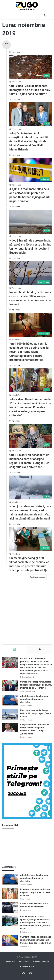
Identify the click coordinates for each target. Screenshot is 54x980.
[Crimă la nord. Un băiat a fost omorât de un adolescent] (10, 908)
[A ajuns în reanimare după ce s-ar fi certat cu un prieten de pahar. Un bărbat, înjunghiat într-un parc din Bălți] (31, 170)
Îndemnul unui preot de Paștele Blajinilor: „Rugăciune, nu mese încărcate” (35, 892)
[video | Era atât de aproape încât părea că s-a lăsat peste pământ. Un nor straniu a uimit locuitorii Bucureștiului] (31, 222)
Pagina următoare (40, 577)
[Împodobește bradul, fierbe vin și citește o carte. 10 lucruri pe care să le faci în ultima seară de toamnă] (31, 273)
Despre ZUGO (11, 962)
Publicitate (35, 962)
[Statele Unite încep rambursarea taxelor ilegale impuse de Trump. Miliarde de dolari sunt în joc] (10, 686)
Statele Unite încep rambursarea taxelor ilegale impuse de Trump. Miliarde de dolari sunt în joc (36, 685)
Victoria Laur (16, 82)
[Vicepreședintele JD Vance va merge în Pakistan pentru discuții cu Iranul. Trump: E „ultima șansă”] (10, 728)
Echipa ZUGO (23, 962)
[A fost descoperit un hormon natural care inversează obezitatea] (10, 700)
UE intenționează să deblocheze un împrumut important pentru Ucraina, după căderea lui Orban (36, 940)
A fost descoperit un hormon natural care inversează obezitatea (34, 699)
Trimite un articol (27, 966)
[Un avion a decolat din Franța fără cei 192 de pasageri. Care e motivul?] (10, 714)
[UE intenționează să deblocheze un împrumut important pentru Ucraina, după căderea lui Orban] (10, 941)
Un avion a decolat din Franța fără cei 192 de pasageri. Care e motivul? (35, 713)
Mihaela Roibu (17, 340)
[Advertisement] (27, 613)
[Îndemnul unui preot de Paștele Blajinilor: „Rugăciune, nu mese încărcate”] (10, 893)
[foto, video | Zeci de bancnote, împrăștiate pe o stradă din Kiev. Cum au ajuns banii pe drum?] (31, 67)
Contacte (45, 962)
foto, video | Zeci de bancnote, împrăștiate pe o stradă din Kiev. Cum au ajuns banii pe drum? (30, 90)
